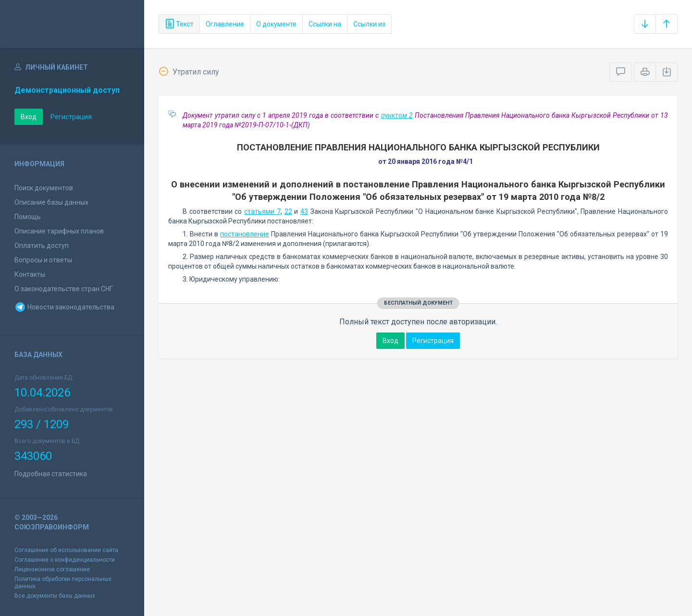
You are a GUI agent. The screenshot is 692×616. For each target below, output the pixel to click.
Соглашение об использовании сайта (66, 550)
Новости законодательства (64, 307)
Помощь (28, 217)
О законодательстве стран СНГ (64, 289)
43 (304, 211)
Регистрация (71, 117)
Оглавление (225, 24)
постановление (245, 234)
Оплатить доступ (42, 246)
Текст (179, 24)
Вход (29, 117)
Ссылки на (325, 24)
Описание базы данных (51, 202)
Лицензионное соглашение (52, 569)
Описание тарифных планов (59, 231)
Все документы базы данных (55, 596)
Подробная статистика (51, 474)
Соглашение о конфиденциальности (65, 560)
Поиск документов (44, 188)
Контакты (30, 274)
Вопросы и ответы (43, 260)
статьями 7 (262, 211)
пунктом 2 (397, 115)
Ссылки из (369, 24)
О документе (276, 24)
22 (288, 211)
